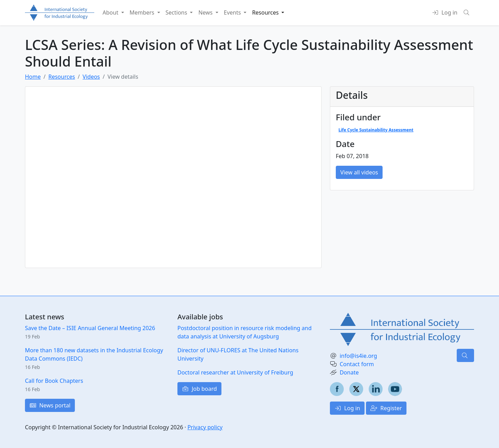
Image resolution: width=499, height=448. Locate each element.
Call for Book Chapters (54, 381)
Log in (347, 408)
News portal (50, 405)
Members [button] (143, 12)
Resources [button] (266, 12)
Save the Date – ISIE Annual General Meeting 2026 (90, 328)
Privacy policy (205, 427)
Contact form (357, 364)
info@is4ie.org (358, 356)
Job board (199, 389)
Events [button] (233, 12)
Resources (62, 77)
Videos (91, 77)
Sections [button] (177, 12)
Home (33, 77)
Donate (349, 372)
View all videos (359, 172)
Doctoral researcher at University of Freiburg (235, 372)
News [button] (206, 12)
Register (386, 408)
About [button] (111, 12)
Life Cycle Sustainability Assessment (376, 130)
